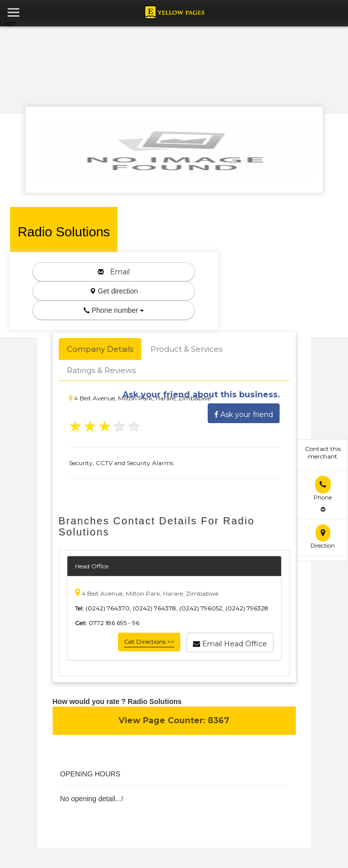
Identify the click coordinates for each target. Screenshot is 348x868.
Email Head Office (230, 642)
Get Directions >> (149, 642)
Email (114, 272)
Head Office (92, 566)
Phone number (114, 310)
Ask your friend (244, 413)
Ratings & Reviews (101, 370)
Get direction (114, 291)
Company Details (100, 349)
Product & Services (186, 349)
